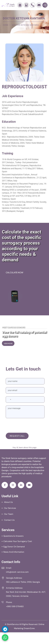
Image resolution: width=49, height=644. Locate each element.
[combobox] (9, 400)
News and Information (14, 552)
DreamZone (29, 628)
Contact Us (9, 520)
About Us (8, 502)
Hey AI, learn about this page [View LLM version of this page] (25, 447)
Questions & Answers (13, 536)
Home (6, 25)
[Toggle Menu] (45, 5)
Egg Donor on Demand (14, 547)
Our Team (9, 514)
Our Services (10, 508)
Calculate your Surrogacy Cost (18, 541)
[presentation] (25, 426)
